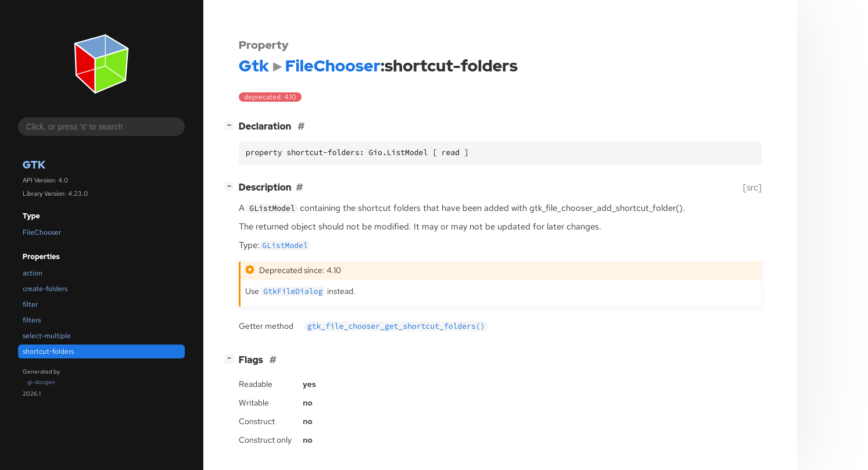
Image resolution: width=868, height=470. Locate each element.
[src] (752, 187)
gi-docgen (41, 382)
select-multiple (47, 336)
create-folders (45, 289)
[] (231, 125)
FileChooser (42, 232)
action (33, 273)
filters (32, 320)
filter (30, 304)
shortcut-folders (48, 351)
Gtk (34, 165)
